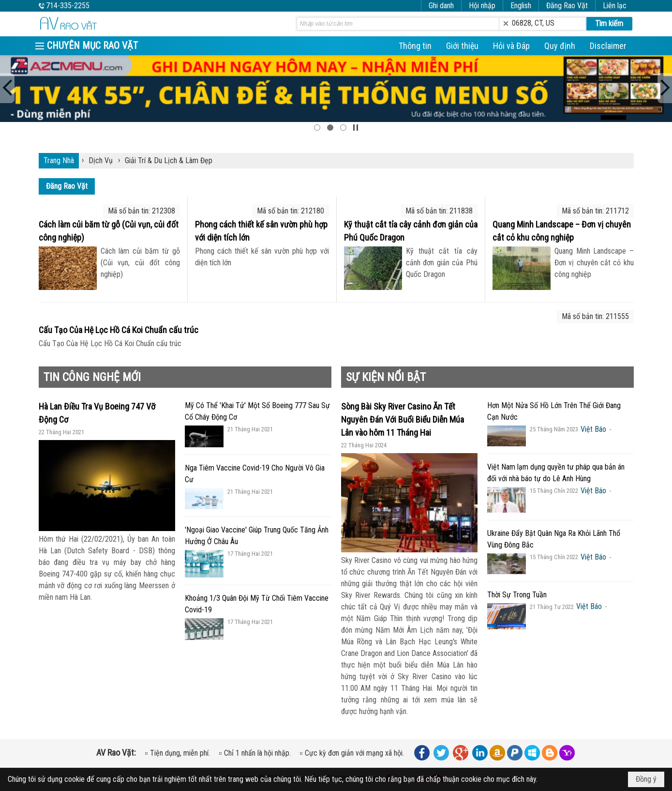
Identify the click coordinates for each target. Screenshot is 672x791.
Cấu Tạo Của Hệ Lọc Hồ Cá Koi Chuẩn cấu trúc (119, 330)
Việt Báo (593, 429)
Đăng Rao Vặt (567, 6)
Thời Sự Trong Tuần (517, 595)
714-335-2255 (68, 6)
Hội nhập (482, 6)
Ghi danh (441, 6)
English (521, 6)
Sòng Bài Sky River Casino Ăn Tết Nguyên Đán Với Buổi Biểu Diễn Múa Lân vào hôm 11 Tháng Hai (403, 419)
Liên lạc (615, 6)
